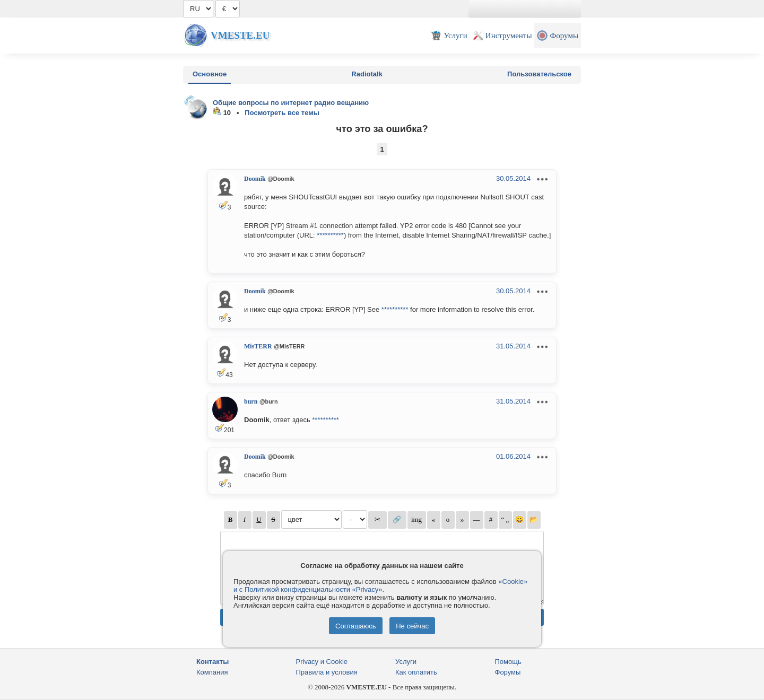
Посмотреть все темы (282, 113)
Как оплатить (416, 672)
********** (330, 235)
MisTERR (258, 346)
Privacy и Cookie (322, 662)
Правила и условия (327, 672)
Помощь (508, 662)
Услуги (406, 662)
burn (251, 401)
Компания (212, 672)
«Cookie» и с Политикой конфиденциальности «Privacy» (380, 585)
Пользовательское (539, 74)
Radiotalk (367, 74)
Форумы (508, 672)
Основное (210, 74)
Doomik (255, 179)
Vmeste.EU (240, 35)
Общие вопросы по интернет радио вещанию (291, 103)
